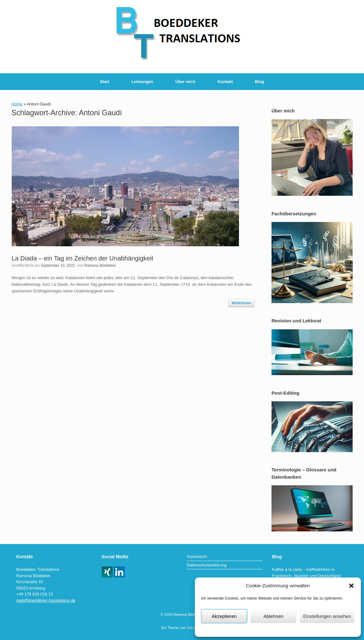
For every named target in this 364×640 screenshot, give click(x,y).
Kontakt (225, 82)
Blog (260, 82)
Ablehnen (273, 616)
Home (17, 104)
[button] (351, 586)
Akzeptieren (224, 616)
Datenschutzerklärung (247, 629)
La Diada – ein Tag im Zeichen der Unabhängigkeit (83, 258)
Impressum (318, 629)
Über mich (186, 82)
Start (105, 82)
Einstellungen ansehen (327, 616)
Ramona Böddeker (100, 266)
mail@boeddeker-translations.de (46, 600)
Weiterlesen (242, 303)
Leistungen (142, 82)
